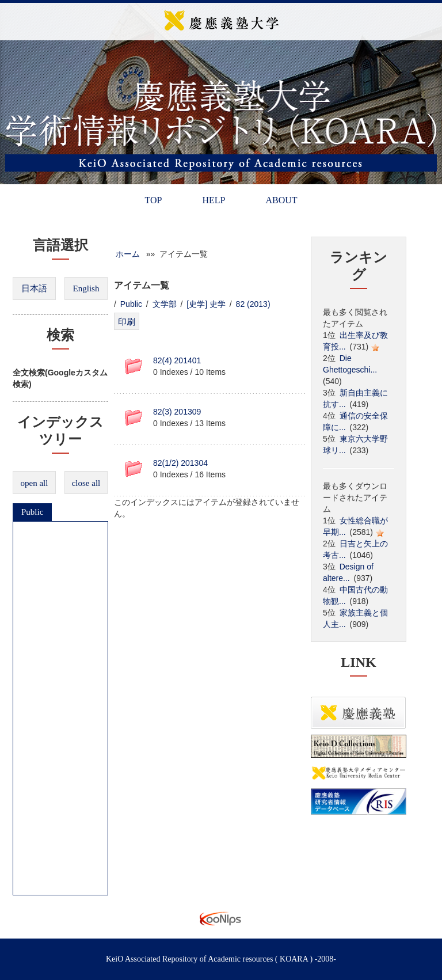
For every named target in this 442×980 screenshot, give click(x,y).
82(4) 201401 (177, 360)
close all (86, 483)
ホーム (128, 254)
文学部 (165, 304)
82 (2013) (254, 304)
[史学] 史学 (206, 304)
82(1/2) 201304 (180, 463)
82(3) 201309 (177, 412)
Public (32, 512)
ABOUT (281, 200)
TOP (153, 200)
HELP (214, 200)
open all (35, 483)
